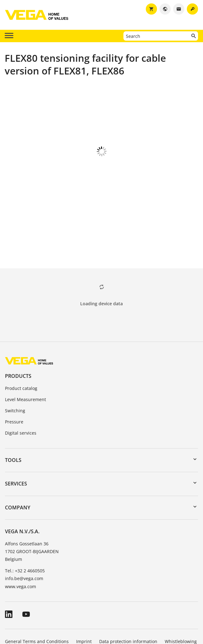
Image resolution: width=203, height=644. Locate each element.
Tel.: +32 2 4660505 (25, 536)
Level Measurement (25, 365)
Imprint (84, 607)
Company (18, 473)
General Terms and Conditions (37, 607)
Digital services (21, 398)
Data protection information (128, 607)
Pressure (14, 387)
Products (18, 342)
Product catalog (21, 354)
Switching (15, 376)
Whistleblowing (181, 607)
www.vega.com (21, 552)
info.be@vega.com (24, 544)
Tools (13, 426)
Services (16, 449)
